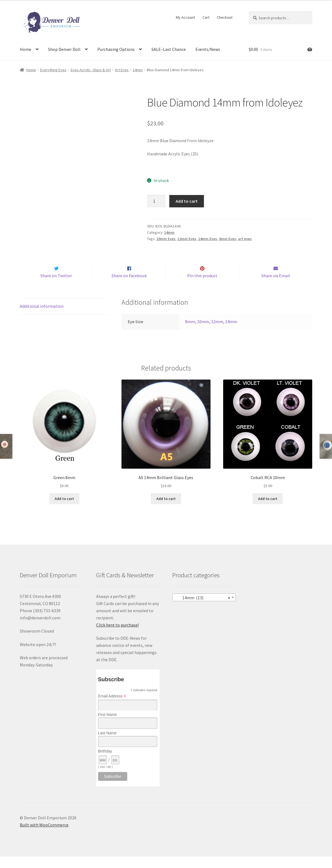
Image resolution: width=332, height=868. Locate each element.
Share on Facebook (129, 287)
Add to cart (187, 201)
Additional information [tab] (42, 318)
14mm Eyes (208, 239)
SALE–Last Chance (169, 49)
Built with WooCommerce (44, 836)
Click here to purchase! (117, 636)
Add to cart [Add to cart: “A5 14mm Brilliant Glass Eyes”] (166, 510)
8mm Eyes (228, 239)
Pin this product (202, 287)
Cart (206, 17)
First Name (107, 726)
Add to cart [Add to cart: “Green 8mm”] (64, 510)
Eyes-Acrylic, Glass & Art (91, 70)
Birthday (105, 763)
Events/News (208, 49)
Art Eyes (122, 70)
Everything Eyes (53, 70)
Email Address (112, 708)
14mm (138, 70)
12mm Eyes (187, 239)
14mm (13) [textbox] (202, 609)
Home (26, 49)
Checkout (225, 17)
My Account (185, 17)
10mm (203, 333)
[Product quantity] (156, 201)
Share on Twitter (56, 287)
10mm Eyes (166, 239)
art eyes (245, 239)
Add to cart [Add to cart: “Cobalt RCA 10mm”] (268, 510)
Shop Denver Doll (64, 49)
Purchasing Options (116, 49)
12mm (217, 333)
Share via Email (276, 287)
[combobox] (204, 609)
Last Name (107, 745)
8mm (190, 333)
